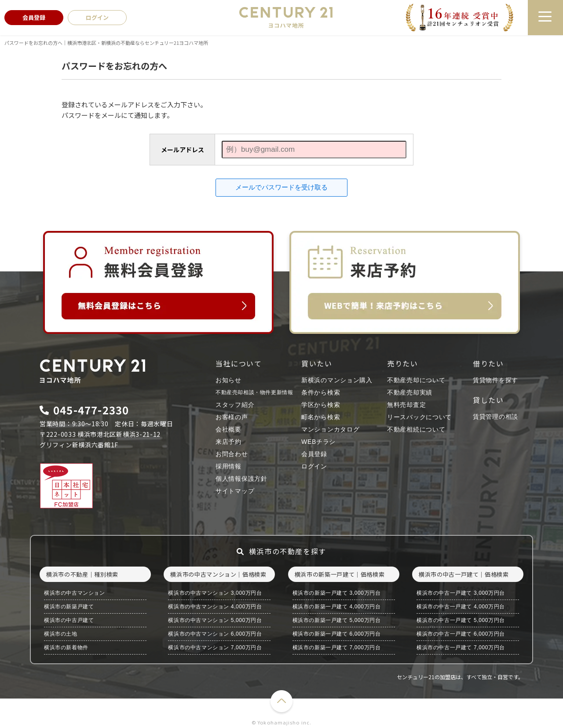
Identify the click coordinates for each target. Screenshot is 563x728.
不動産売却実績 (410, 392)
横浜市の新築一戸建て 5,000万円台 (337, 620)
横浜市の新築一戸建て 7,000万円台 (337, 648)
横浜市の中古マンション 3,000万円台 (215, 593)
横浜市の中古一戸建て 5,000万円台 (461, 620)
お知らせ (228, 380)
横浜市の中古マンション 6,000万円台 (215, 634)
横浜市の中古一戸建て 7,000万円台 (461, 648)
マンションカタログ (330, 429)
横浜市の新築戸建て (69, 607)
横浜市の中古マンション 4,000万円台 (215, 607)
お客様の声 (232, 417)
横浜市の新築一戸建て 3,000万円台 (337, 593)
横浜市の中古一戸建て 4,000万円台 (461, 607)
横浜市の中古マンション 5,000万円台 (215, 620)
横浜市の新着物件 (66, 648)
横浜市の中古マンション (75, 593)
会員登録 (314, 454)
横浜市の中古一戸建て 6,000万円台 (461, 634)
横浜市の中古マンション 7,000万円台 (215, 648)
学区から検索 (321, 405)
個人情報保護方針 (241, 479)
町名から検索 (321, 417)
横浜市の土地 (61, 634)
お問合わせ (232, 454)
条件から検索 (321, 392)
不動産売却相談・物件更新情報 (254, 392)
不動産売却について (416, 380)
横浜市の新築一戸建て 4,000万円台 (337, 607)
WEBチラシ (318, 442)
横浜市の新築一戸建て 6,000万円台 (337, 634)
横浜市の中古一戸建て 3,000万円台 (461, 593)
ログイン (314, 466)
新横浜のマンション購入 (337, 380)
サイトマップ (235, 491)
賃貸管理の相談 (495, 417)
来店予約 (228, 442)
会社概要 (228, 429)
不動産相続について (416, 429)
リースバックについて (419, 417)
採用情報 (228, 466)
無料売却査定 (406, 405)
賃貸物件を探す (495, 380)
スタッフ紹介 (235, 405)
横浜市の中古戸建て (69, 620)
